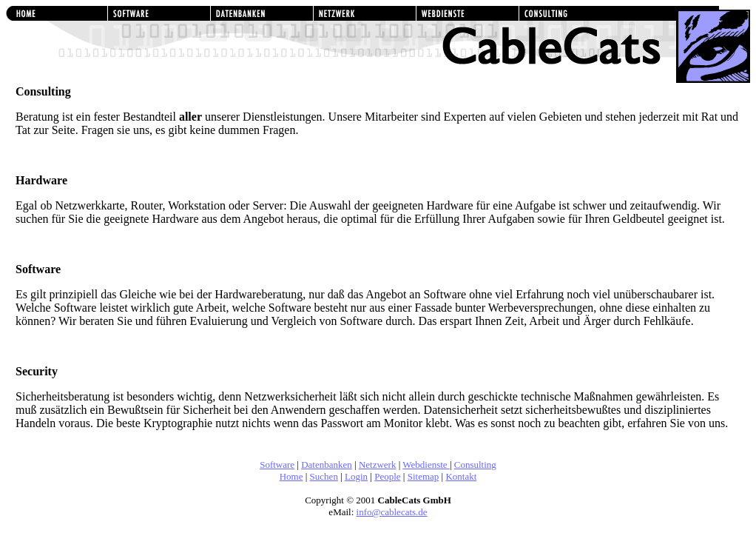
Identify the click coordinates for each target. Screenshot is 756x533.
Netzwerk (378, 465)
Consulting (475, 465)
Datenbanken (327, 465)
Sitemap (423, 476)
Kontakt (461, 476)
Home (291, 476)
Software (277, 465)
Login (356, 476)
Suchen (324, 476)
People (387, 476)
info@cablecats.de (392, 512)
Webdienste (426, 465)
